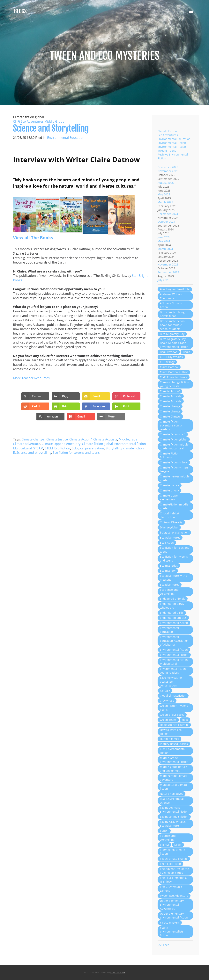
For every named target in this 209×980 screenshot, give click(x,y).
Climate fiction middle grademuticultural (174, 446)
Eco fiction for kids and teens (175, 550)
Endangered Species (173, 618)
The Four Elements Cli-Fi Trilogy (175, 880)
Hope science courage (174, 725)
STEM (49, 448)
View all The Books (33, 237)
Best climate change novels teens (173, 314)
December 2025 (168, 167)
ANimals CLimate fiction (171, 305)
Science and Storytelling (51, 128)
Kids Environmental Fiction (173, 751)
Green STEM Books (172, 715)
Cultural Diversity (171, 522)
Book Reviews (169, 352)
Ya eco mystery (170, 922)
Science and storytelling (168, 838)
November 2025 (168, 171)
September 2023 (168, 272)
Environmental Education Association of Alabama (174, 641)
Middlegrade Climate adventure (174, 778)
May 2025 (164, 194)
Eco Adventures (168, 135)
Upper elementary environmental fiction (174, 915)
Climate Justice (57, 439)
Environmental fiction (174, 650)
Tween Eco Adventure (174, 896)
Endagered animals (173, 599)
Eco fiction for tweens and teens (76, 453)
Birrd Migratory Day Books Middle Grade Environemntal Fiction (174, 343)
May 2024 (164, 241)
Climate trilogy (169, 490)
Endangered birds (172, 613)
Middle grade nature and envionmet (173, 769)
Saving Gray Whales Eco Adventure (173, 824)
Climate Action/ (81, 439)
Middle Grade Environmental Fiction (174, 760)
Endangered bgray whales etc (172, 606)
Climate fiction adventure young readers (171, 425)
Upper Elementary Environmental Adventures (172, 905)
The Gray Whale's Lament (171, 889)
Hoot (185, 720)
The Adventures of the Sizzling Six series (174, 871)
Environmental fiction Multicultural (174, 662)
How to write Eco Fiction (171, 732)
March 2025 (165, 202)
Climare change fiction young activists (175, 384)
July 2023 (163, 280)
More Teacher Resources (31, 378)
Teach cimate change (174, 859)
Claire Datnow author (174, 372)
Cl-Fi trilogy (167, 362)
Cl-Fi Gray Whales (171, 357)
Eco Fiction (62, 448)
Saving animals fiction (174, 817)
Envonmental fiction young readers (173, 671)
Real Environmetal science (172, 801)
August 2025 (166, 183)
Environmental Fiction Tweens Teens (172, 149)
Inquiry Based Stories (174, 744)
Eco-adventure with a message (174, 578)
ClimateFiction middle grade (174, 506)
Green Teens (168, 720)
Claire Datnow (169, 367)
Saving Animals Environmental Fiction (174, 810)
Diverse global (169, 527)
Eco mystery (168, 571)
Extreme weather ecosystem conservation (171, 682)
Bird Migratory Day (172, 334)
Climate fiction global (97, 444)
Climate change (33, 439)
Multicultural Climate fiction (174, 787)
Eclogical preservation (88, 448)
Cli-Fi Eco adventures (174, 377)
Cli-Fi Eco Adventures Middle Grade (39, 121)
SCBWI (164, 831)
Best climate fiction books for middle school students (172, 325)
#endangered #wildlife (175, 289)
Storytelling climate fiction (125, 448)
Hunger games (169, 739)
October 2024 (166, 222)
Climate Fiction (167, 131)
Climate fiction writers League (174, 469)
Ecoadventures (170, 585)
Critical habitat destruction (170, 515)
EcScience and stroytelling (32, 453)
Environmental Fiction (172, 143)
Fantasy (165, 690)
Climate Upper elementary (61, 444)
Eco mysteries (169, 566)
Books (187, 352)
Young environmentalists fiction (172, 931)
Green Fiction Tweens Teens (174, 708)
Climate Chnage (170, 416)
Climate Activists (105, 439)
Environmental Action (174, 623)
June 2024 (164, 237)
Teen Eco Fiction (170, 864)
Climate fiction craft (173, 434)
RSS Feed (164, 945)
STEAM (38, 448)
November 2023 (168, 264)
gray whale (167, 701)
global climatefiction (173, 696)
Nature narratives (172, 794)
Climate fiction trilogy (174, 462)
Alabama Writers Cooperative (171, 296)
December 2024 (168, 214)
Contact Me (118, 973)
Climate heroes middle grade (175, 478)
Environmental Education (66, 138)
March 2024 (165, 249)
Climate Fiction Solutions (170, 455)
